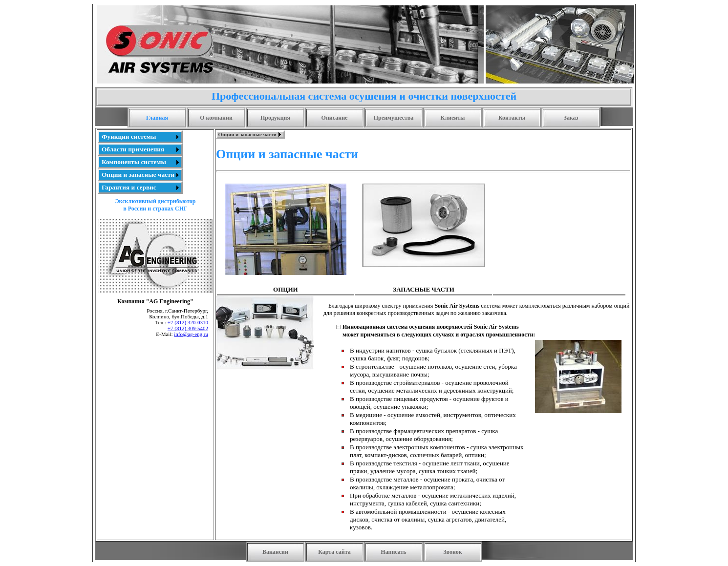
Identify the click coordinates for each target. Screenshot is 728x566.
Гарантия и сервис (129, 187)
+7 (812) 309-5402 (188, 328)
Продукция (275, 118)
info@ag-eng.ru (191, 334)
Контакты (512, 118)
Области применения (133, 149)
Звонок (453, 552)
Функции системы (129, 136)
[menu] (140, 162)
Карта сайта (334, 552)
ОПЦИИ (286, 289)
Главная (157, 118)
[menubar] (250, 135)
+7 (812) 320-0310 (188, 322)
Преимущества (394, 118)
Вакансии (275, 552)
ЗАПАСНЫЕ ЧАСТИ (423, 289)
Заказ (571, 118)
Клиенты (453, 118)
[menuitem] (140, 137)
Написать (393, 552)
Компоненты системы (134, 162)
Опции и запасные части (138, 175)
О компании (216, 118)
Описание (335, 118)
